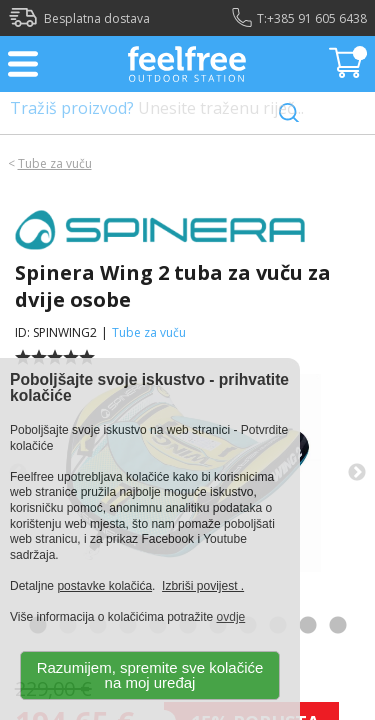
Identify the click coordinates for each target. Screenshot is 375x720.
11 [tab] (338, 626)
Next (357, 473)
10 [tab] (308, 626)
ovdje (231, 617)
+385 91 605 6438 (317, 18)
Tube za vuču (55, 163)
